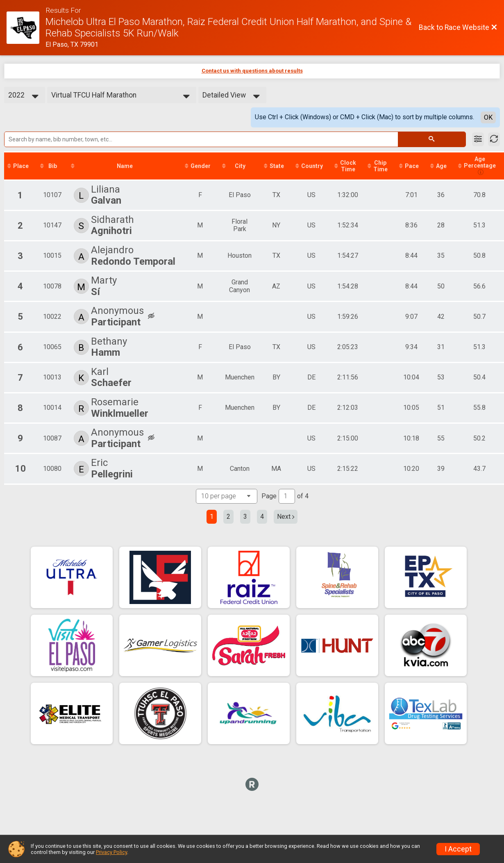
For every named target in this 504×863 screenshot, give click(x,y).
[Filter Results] (478, 139)
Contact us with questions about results (252, 71)
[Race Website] (26, 28)
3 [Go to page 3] (245, 517)
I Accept (458, 849)
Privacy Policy (111, 852)
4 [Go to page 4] (262, 517)
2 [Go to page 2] (228, 517)
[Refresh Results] (494, 139)
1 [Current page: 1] (212, 517)
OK (488, 117)
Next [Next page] (286, 517)
